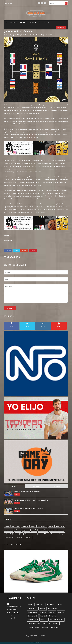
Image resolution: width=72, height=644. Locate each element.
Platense (19, 538)
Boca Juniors (15, 526)
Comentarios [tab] (36, 486)
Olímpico (18, 530)
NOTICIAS (14, 23)
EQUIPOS (23, 23)
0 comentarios (48, 35)
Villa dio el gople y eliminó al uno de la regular (29, 509)
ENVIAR (10, 308)
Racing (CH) (28, 538)
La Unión (34, 530)
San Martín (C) (43, 530)
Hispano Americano (30, 534)
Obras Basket (9, 530)
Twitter (16, 250)
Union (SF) (19, 534)
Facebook (8, 250)
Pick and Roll (41, 636)
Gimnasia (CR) (42, 526)
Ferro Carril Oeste (43, 534)
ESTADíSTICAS (34, 23)
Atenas (7, 526)
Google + (24, 250)
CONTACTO (46, 23)
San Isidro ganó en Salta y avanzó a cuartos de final (31, 500)
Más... (17, 494)
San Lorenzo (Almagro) (58, 534)
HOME (7, 23)
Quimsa (51, 526)
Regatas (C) (25, 526)
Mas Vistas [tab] (14, 486)
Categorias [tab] (58, 486)
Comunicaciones (9, 538)
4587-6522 (12, 610)
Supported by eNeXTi (36, 643)
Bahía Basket (60, 526)
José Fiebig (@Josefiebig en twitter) (16, 35)
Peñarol (33, 526)
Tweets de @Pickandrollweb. (13, 545)
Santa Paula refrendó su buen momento (27, 492)
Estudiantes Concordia (56, 530)
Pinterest (33, 250)
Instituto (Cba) (9, 534)
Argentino (26, 530)
